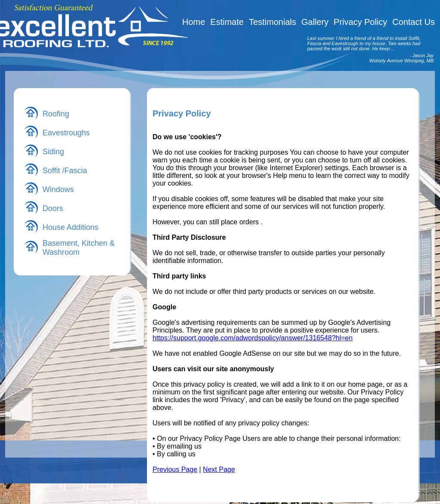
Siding (53, 152)
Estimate (227, 22)
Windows (58, 189)
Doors (53, 208)
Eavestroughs (66, 133)
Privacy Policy (361, 22)
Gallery (315, 22)
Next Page (219, 469)
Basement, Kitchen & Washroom (79, 248)
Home (194, 22)
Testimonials (272, 22)
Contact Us (414, 22)
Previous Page (175, 469)
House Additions (70, 227)
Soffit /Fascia (65, 171)
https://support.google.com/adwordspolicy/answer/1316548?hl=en (253, 338)
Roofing (56, 114)
